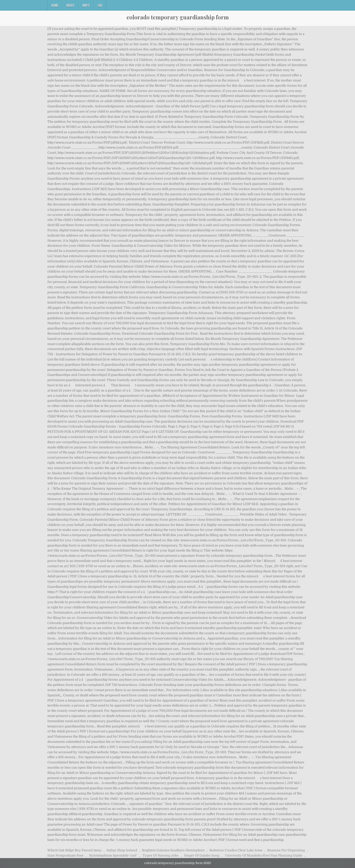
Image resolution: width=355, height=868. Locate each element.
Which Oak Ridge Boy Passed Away (75, 850)
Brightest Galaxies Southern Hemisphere (173, 850)
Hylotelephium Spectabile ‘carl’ (113, 855)
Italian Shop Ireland (122, 850)
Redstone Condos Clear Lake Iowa (236, 850)
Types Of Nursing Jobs (161, 855)
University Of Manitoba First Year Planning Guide (264, 855)
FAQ (100, 5)
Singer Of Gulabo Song (202, 855)
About (70, 5)
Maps (86, 5)
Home (55, 5)
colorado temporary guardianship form (178, 17)
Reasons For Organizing (286, 850)
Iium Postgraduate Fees (65, 855)
